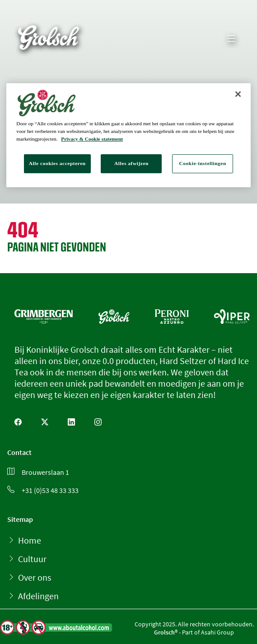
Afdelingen (38, 596)
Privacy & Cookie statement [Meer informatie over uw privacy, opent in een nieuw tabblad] (92, 139)
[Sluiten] (238, 94)
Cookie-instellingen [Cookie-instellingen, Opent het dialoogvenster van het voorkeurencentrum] (203, 163)
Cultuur (32, 559)
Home (30, 540)
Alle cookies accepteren (57, 163)
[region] (128, 135)
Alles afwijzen (131, 163)
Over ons (35, 577)
